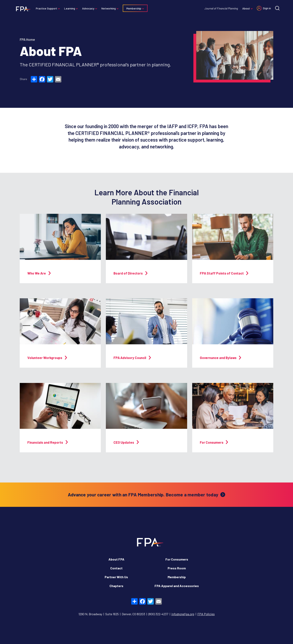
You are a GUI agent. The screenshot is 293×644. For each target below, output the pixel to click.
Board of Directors (131, 273)
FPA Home (27, 39)
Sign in (266, 8)
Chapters (116, 586)
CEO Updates (126, 442)
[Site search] (277, 8)
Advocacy (89, 8)
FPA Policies (206, 614)
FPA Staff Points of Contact (224, 273)
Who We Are (39, 273)
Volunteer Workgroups (47, 358)
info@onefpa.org (183, 614)
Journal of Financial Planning (221, 8)
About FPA (116, 559)
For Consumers (214, 442)
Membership (134, 8)
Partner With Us (116, 577)
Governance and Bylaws (221, 358)
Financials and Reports (48, 442)
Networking (109, 8)
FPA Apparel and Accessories (177, 586)
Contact (116, 568)
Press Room (177, 568)
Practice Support (47, 8)
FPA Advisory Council (132, 358)
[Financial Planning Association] (23, 9)
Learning (70, 8)
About (246, 8)
